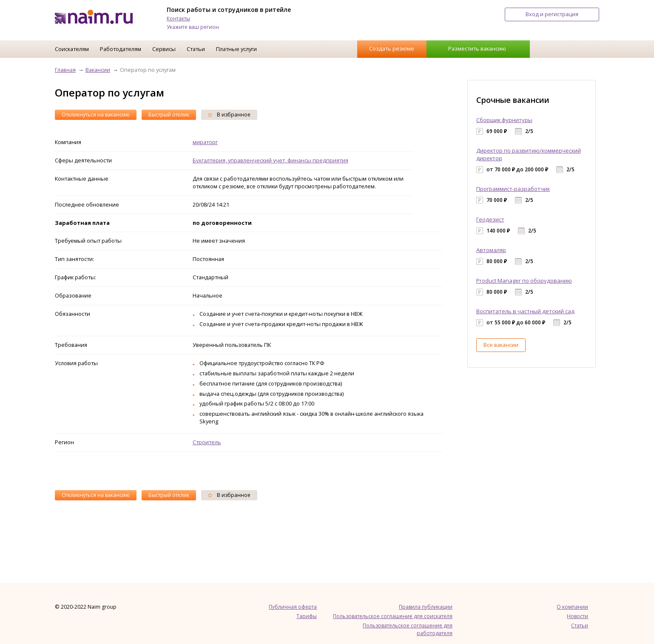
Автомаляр (491, 250)
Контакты (178, 18)
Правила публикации (426, 607)
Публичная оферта (293, 607)
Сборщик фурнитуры (504, 120)
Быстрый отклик (169, 115)
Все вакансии (501, 345)
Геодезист (490, 219)
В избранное (229, 115)
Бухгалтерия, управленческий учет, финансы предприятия (270, 160)
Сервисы (164, 49)
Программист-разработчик (513, 189)
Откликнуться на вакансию (96, 115)
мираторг (205, 142)
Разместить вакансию (477, 48)
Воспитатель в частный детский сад (525, 311)
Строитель (207, 442)
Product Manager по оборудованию (524, 281)
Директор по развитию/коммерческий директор (529, 154)
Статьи (196, 49)
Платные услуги (236, 49)
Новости (577, 616)
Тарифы (307, 616)
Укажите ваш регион (193, 27)
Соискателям (72, 49)
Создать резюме (392, 48)
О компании (572, 607)
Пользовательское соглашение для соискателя (393, 616)
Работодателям (121, 49)
